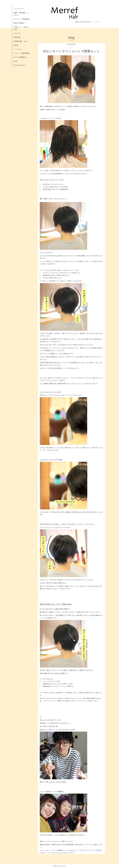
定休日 (16, 45)
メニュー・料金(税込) (22, 19)
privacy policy (19, 65)
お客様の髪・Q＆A (21, 41)
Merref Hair (62, 866)
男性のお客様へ (19, 23)
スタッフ (17, 33)
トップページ (19, 9)
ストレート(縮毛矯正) (22, 53)
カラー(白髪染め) (20, 57)
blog (15, 61)
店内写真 (17, 37)
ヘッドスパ (18, 49)
